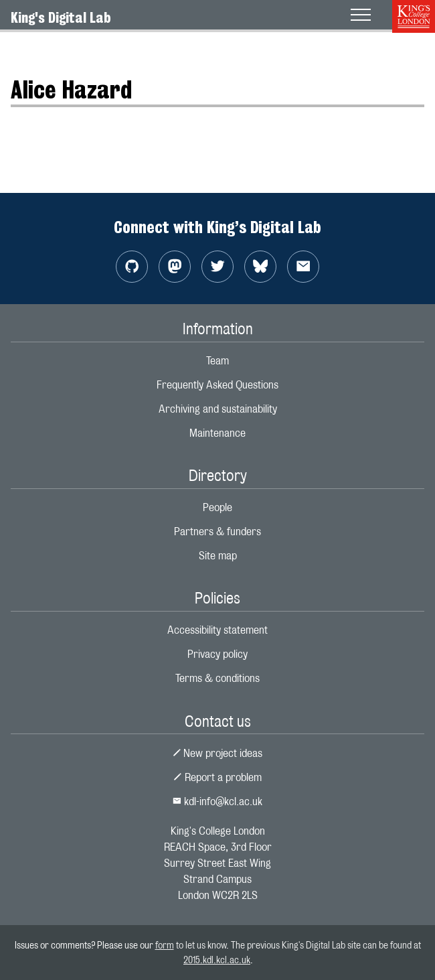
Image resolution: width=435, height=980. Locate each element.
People (217, 507)
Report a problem (217, 777)
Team (217, 361)
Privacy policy (217, 654)
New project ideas (218, 753)
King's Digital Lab (61, 17)
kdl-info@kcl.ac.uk (217, 801)
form (165, 945)
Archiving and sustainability (218, 409)
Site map (218, 556)
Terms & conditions (217, 678)
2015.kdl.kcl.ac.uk (217, 960)
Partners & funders (217, 532)
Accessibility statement (217, 630)
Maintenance (217, 433)
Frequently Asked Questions (217, 385)
